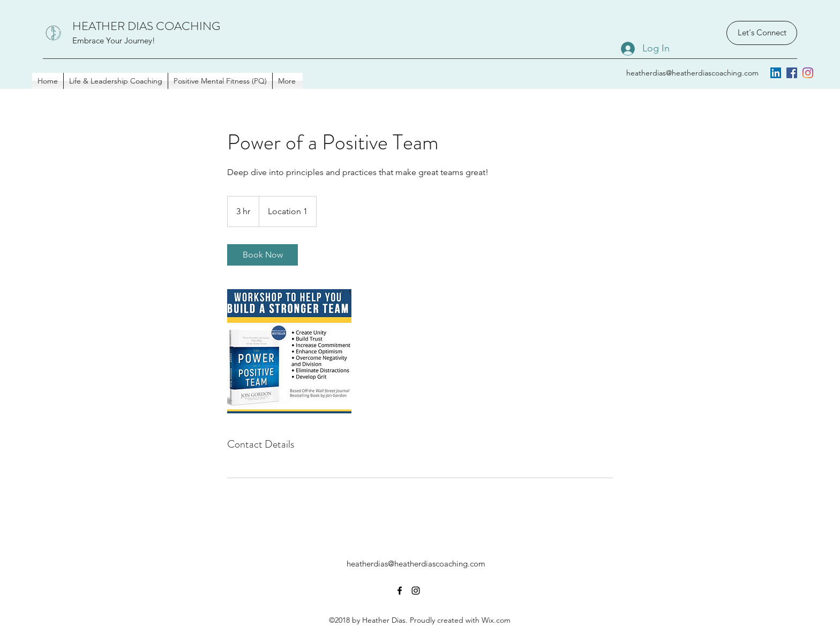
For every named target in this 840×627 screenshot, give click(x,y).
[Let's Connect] (762, 33)
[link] (262, 255)
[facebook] (792, 73)
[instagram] (808, 73)
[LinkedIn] (776, 73)
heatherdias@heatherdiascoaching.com (692, 73)
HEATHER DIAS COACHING (146, 26)
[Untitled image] (289, 351)
